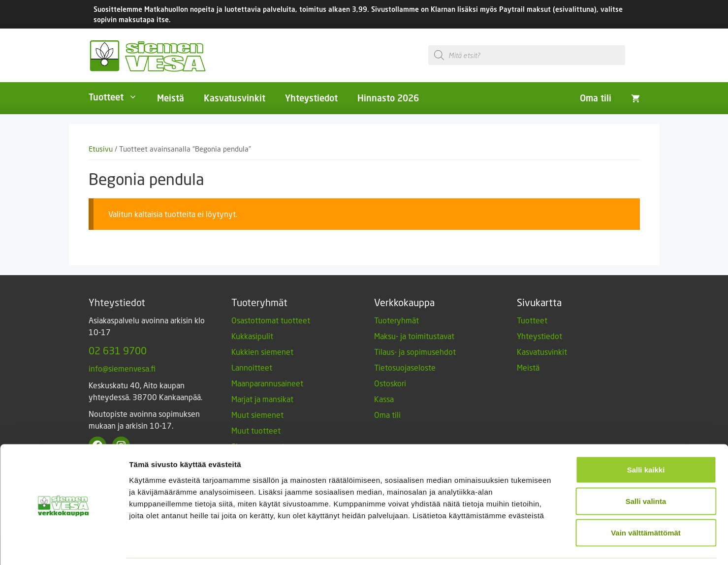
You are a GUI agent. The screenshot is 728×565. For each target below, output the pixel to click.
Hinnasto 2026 (388, 98)
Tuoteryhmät (396, 320)
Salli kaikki (646, 437)
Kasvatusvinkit (235, 98)
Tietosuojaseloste (405, 367)
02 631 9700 (118, 350)
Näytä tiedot (526, 546)
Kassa (384, 399)
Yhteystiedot (311, 98)
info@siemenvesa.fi (122, 368)
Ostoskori (390, 383)
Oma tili (596, 98)
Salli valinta (646, 469)
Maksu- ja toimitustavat (414, 336)
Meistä (171, 98)
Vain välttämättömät (646, 500)
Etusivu (101, 149)
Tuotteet (118, 97)
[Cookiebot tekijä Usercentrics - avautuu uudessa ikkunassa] (64, 546)
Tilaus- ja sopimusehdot (415, 352)
